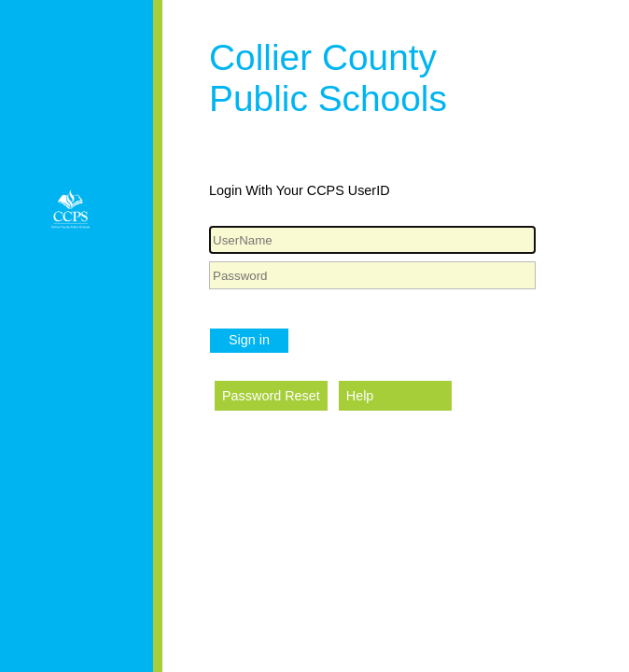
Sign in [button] (249, 340)
